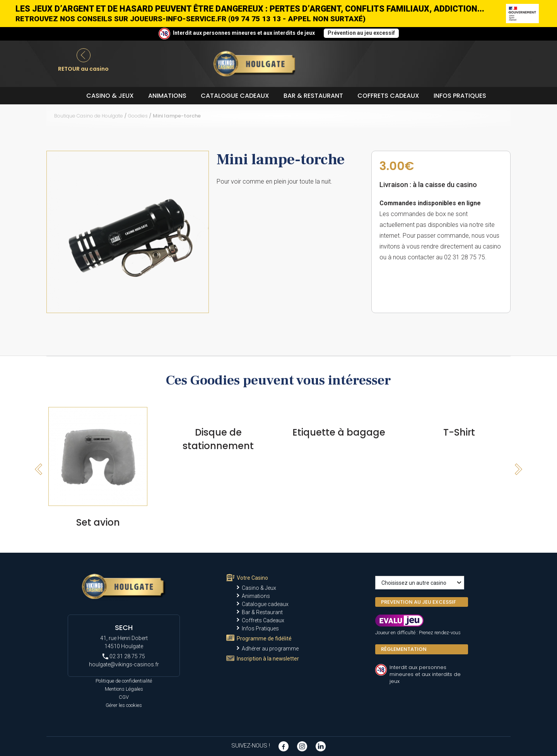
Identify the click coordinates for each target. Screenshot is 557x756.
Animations (167, 96)
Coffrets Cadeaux (388, 96)
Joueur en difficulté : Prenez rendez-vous (418, 633)
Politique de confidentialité (124, 681)
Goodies (138, 116)
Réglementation (404, 649)
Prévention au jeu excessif (361, 33)
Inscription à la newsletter (268, 659)
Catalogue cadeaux (235, 96)
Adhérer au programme (270, 649)
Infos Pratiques (460, 96)
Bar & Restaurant (313, 96)
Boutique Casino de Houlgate (89, 116)
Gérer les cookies (124, 705)
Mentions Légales (124, 689)
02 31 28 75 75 (124, 656)
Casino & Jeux (110, 96)
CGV (124, 697)
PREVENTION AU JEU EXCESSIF (419, 602)
